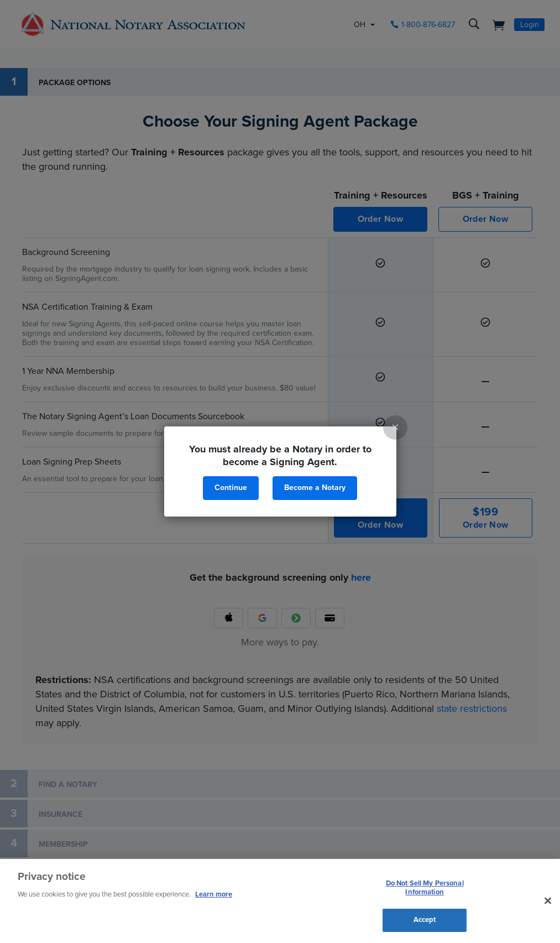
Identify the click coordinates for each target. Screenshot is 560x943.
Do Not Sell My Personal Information (425, 888)
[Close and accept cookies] (548, 901)
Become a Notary (315, 488)
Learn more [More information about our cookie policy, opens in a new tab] (214, 894)
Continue (231, 488)
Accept (425, 920)
